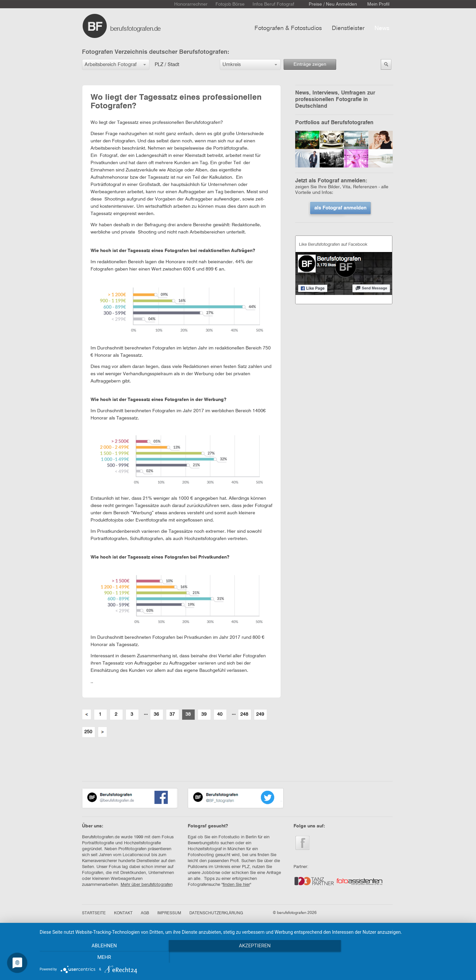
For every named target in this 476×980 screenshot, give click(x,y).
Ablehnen (104, 957)
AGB (145, 913)
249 (260, 714)
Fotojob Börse (230, 4)
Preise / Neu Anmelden (333, 4)
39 (204, 714)
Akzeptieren (255, 957)
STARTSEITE (94, 913)
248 (244, 714)
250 (88, 732)
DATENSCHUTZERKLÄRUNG (216, 913)
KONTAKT (123, 913)
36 (156, 714)
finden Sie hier (236, 885)
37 (172, 714)
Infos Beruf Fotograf (273, 4)
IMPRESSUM (169, 913)
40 (220, 714)
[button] (116, 65)
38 (188, 714)
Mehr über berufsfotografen (147, 885)
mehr (405, 957)
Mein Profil (378, 4)
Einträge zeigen (310, 64)
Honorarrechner (191, 4)
